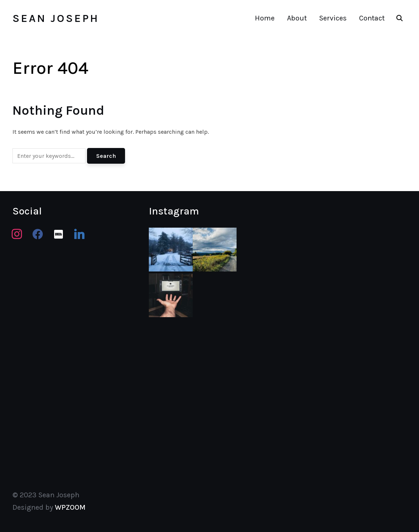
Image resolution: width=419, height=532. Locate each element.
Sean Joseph (56, 18)
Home (265, 18)
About (297, 18)
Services (333, 18)
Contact (372, 18)
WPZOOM (70, 507)
